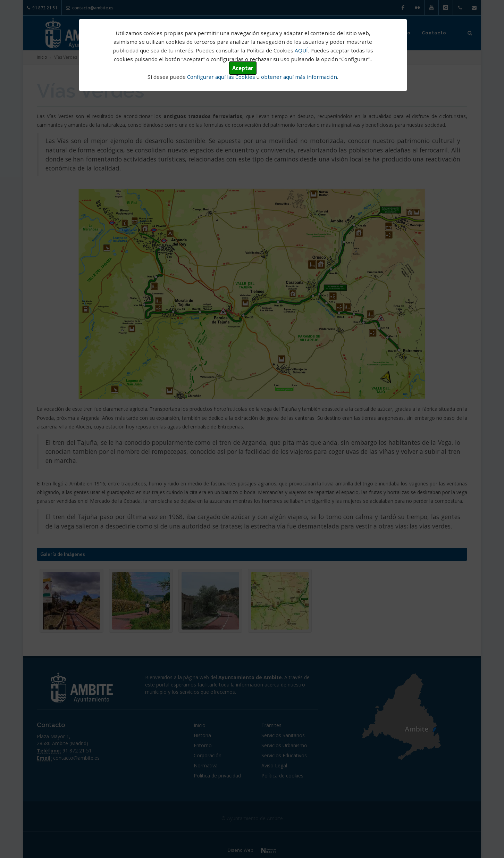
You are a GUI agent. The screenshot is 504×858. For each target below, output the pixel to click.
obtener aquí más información (299, 77)
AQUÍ (301, 50)
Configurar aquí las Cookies (221, 77)
